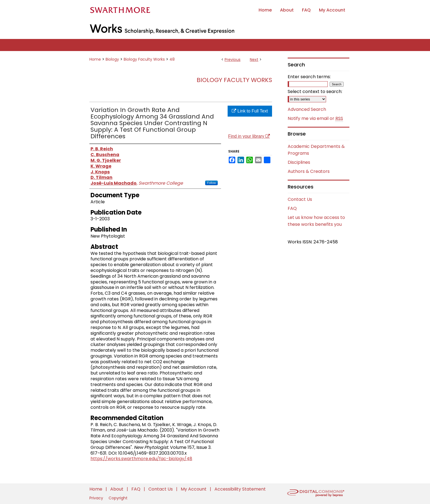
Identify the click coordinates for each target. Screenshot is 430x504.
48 (172, 59)
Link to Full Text (250, 111)
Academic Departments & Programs (316, 150)
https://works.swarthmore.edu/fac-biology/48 (141, 459)
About (117, 489)
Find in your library (249, 136)
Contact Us (300, 199)
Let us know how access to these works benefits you (316, 221)
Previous (233, 60)
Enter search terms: (309, 77)
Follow (211, 183)
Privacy (97, 498)
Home (95, 59)
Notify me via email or (315, 119)
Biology (112, 59)
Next (254, 60)
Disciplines (299, 162)
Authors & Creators (309, 171)
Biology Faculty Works (144, 59)
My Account (194, 489)
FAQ (292, 208)
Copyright (118, 498)
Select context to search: (315, 91)
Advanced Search (307, 109)
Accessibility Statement (240, 489)
